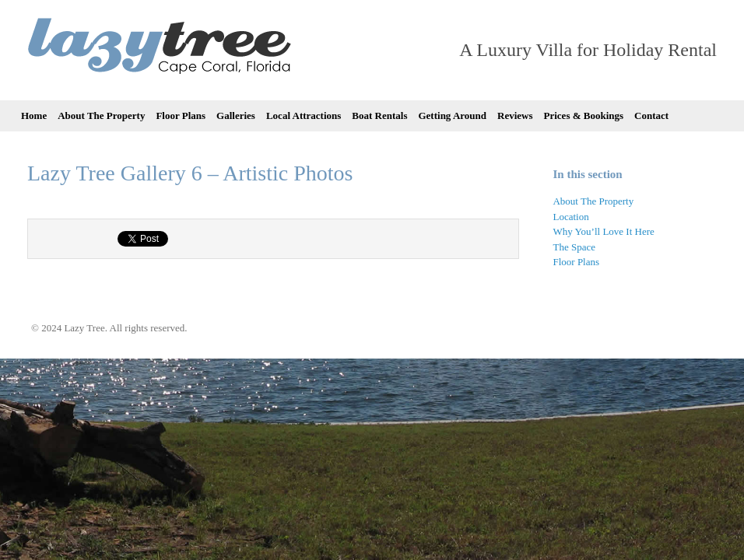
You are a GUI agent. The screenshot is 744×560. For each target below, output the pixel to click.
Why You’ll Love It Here (603, 231)
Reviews (515, 115)
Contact (651, 115)
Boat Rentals (379, 115)
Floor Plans (181, 115)
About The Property (101, 115)
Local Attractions (304, 115)
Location (570, 217)
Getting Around (452, 115)
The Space (574, 247)
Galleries (236, 115)
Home (34, 115)
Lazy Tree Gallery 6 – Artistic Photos (190, 173)
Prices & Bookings (584, 115)
